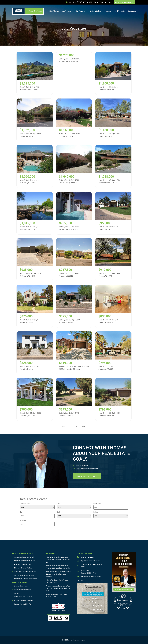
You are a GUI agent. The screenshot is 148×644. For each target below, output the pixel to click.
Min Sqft (23, 520)
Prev (64, 426)
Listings (109, 11)
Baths (96, 512)
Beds (59, 512)
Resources (132, 11)
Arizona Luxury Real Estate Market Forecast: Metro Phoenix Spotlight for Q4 (58, 559)
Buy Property (81, 11)
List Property (67, 11)
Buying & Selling (96, 11)
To (21, 512)
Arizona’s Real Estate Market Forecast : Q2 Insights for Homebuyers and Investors (58, 574)
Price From (97, 504)
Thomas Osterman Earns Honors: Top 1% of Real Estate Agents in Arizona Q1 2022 (58, 588)
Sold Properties (120, 11)
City (58, 504)
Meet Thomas (54, 11)
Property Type (25, 504)
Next (84, 426)
